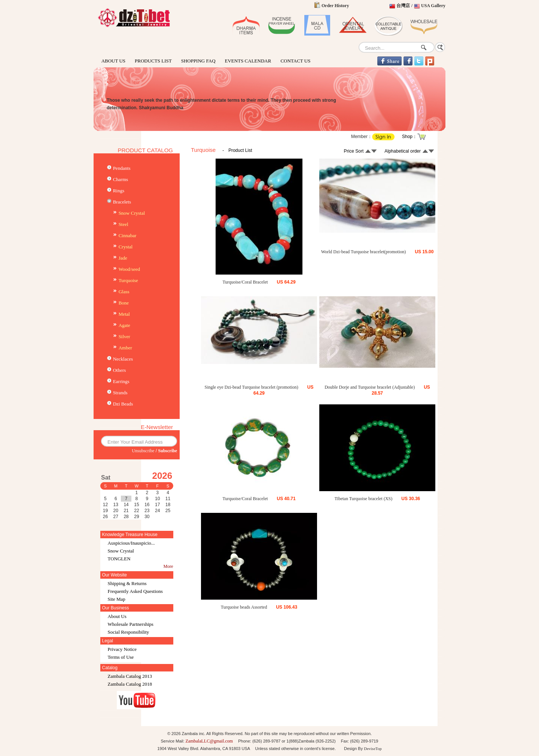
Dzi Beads (123, 404)
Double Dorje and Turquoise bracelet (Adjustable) (370, 387)
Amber (125, 348)
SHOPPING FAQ (198, 61)
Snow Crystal (132, 213)
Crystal (126, 247)
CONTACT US (295, 61)
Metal (124, 314)
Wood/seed (129, 269)
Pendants (122, 168)
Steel (124, 224)
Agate (124, 325)
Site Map (117, 599)
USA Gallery (433, 6)
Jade (123, 258)
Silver (124, 336)
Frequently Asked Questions (135, 591)
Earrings (121, 381)
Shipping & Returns (127, 583)
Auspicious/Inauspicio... (131, 543)
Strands (120, 393)
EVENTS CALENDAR (248, 61)
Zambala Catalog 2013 (130, 676)
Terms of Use (121, 657)
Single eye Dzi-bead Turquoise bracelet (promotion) (252, 387)
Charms (121, 179)
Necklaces (123, 359)
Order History (335, 6)
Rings (119, 191)
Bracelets (122, 202)
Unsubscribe (143, 451)
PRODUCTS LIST (153, 61)
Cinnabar (128, 235)
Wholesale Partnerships (131, 624)
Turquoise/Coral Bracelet (245, 282)
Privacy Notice (122, 649)
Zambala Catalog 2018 (130, 684)
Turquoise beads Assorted (244, 607)
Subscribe (168, 451)
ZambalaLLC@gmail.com (209, 741)
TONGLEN (119, 559)
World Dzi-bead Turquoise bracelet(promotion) (364, 252)
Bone (124, 303)
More (168, 566)
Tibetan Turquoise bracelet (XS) (364, 499)
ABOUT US (113, 61)
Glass (124, 292)
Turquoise (128, 280)
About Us (117, 616)
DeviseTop (373, 749)
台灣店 (403, 6)
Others (120, 370)
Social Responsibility (129, 632)
